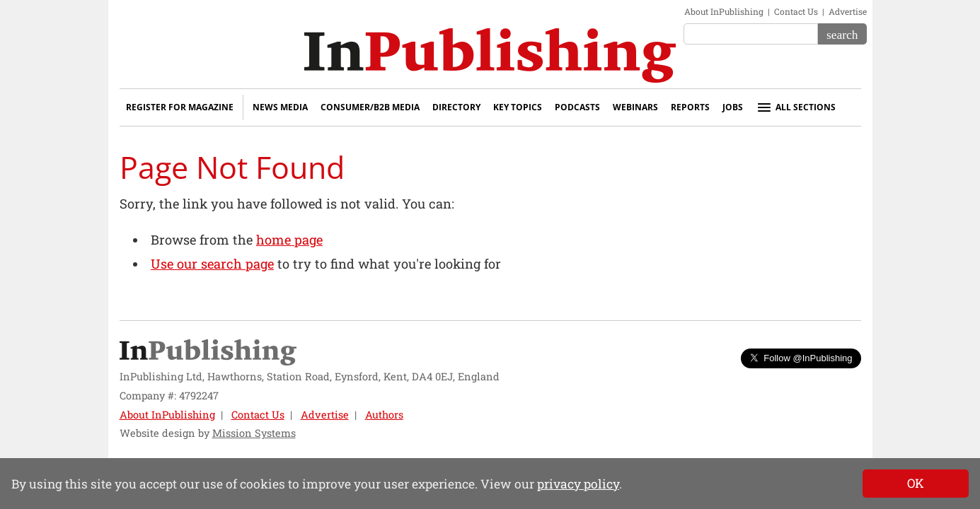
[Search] (842, 34)
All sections (796, 107)
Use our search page (212, 264)
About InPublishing (724, 11)
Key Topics (518, 107)
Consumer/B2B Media (370, 107)
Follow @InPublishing (801, 358)
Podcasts (577, 107)
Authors (384, 415)
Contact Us (796, 11)
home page (289, 240)
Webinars (635, 107)
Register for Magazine (180, 107)
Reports (690, 107)
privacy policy (578, 484)
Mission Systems (254, 433)
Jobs (733, 107)
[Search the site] (751, 34)
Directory (456, 107)
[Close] (916, 484)
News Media (280, 107)
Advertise (848, 11)
